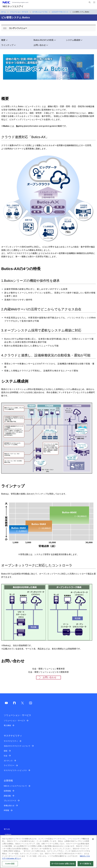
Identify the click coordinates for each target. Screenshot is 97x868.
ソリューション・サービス (19, 12)
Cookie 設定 (10, 865)
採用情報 (7, 791)
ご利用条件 (8, 835)
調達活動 (7, 796)
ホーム (4, 12)
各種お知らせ (9, 806)
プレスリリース (10, 801)
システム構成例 (73, 40)
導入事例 (7, 725)
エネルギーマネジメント (60, 12)
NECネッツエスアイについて (15, 786)
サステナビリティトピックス (15, 770)
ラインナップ (7, 45)
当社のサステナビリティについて (17, 746)
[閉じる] (93, 840)
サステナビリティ (11, 741)
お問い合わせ (40, 45)
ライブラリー (9, 765)
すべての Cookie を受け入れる (63, 865)
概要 (3, 40)
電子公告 (7, 829)
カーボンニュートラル (40, 12)
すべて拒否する (86, 865)
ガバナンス (8, 761)
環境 (6, 751)
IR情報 (6, 810)
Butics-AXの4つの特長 (44, 40)
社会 (6, 756)
